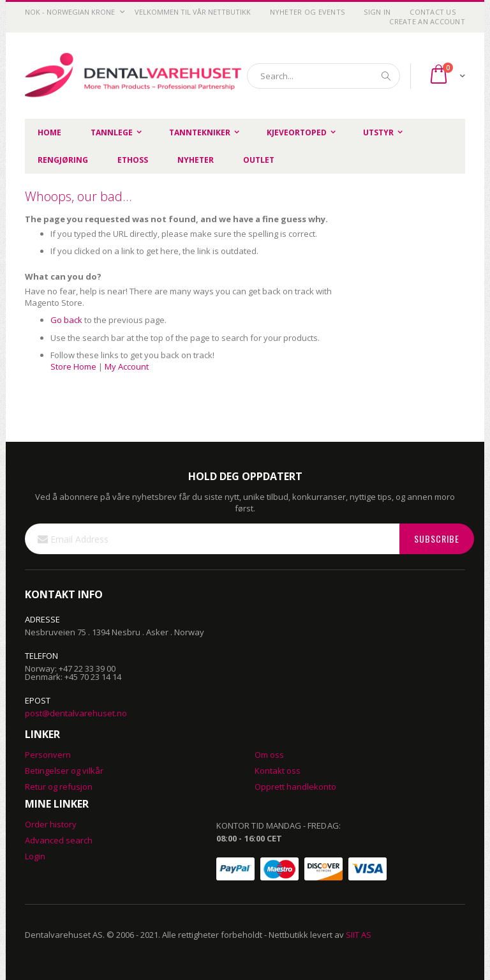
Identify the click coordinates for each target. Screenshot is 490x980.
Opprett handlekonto (295, 787)
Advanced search (59, 840)
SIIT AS (359, 935)
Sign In (377, 12)
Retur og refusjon (59, 787)
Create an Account (427, 21)
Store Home (73, 366)
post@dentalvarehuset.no (76, 713)
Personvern (48, 755)
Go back (66, 320)
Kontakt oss (278, 771)
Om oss (269, 755)
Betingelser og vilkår (64, 771)
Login (35, 856)
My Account (127, 366)
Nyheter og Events (308, 12)
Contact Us (433, 12)
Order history (51, 824)
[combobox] (323, 76)
